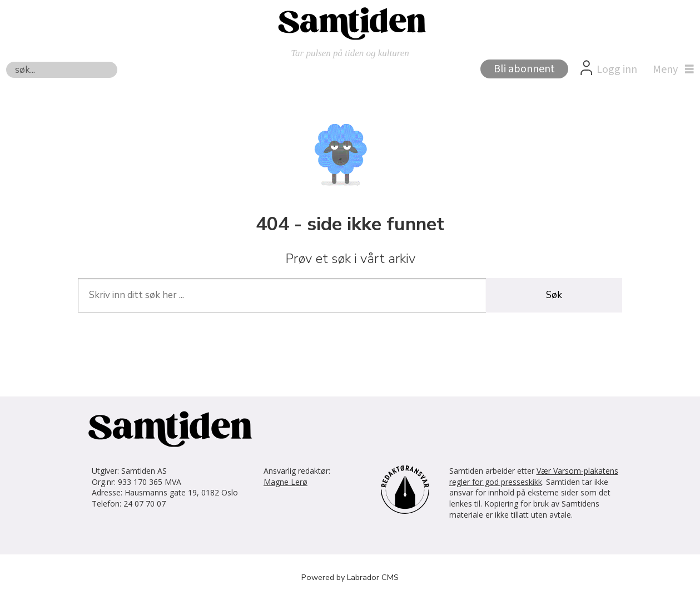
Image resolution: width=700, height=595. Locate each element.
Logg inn (617, 70)
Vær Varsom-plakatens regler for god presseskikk (534, 476)
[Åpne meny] (671, 70)
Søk (6, 61)
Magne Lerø (286, 482)
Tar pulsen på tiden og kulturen (350, 53)
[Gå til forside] (350, 23)
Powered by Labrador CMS (350, 577)
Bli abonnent (524, 69)
